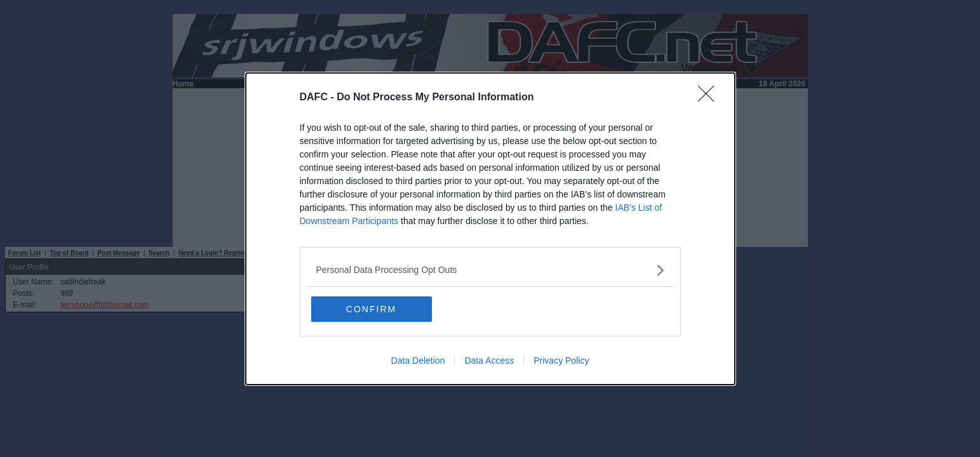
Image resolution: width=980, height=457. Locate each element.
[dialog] (490, 229)
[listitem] (490, 270)
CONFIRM (371, 309)
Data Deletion (418, 361)
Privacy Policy (561, 361)
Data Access (489, 361)
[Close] (710, 98)
